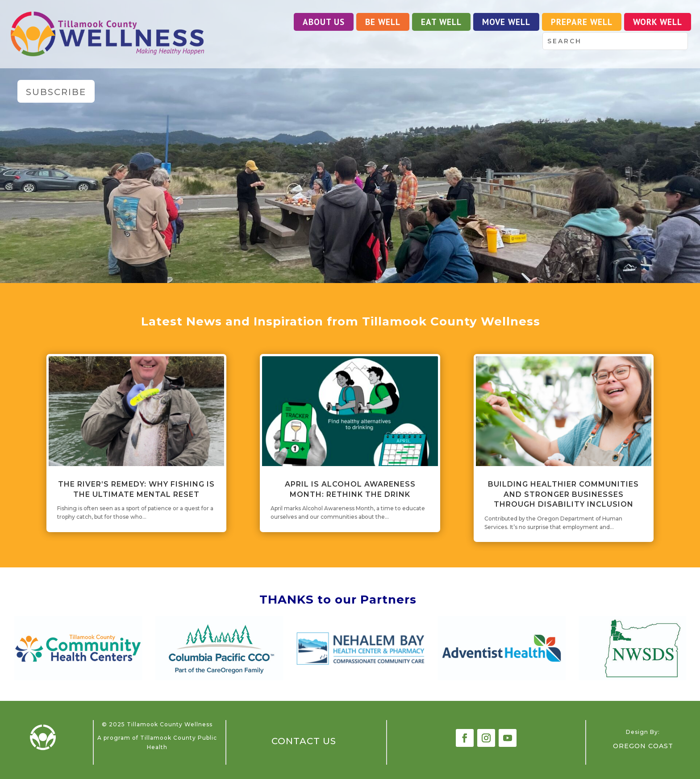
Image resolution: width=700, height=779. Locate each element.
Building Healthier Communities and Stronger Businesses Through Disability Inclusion (563, 494)
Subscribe (56, 92)
